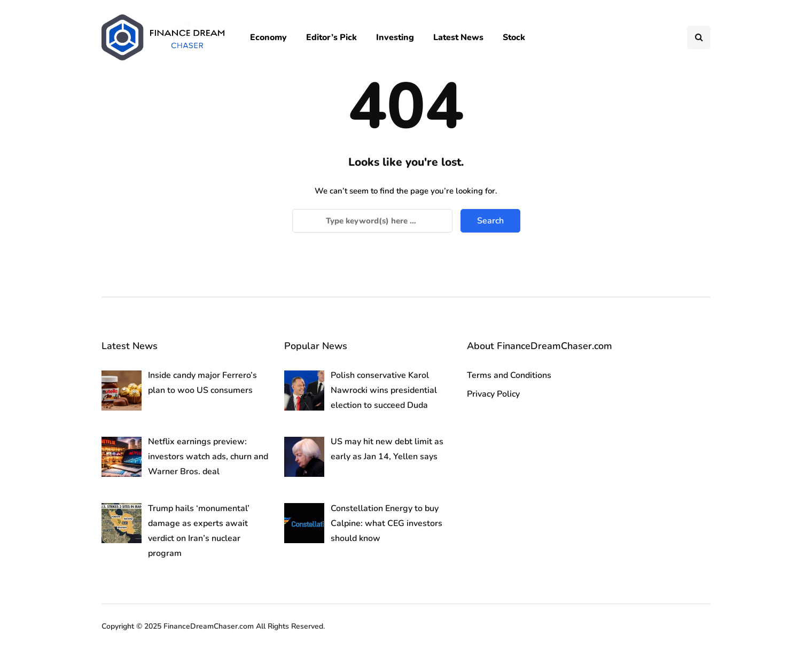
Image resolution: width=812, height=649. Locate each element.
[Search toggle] (699, 37)
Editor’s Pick (331, 37)
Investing (395, 37)
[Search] (372, 221)
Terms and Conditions (509, 375)
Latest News (458, 37)
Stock (514, 37)
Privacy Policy (493, 394)
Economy (268, 37)
